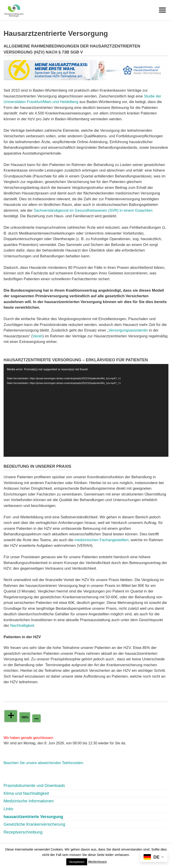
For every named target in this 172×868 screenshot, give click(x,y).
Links (8, 809)
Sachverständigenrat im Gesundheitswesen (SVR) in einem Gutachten (93, 210)
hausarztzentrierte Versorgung (33, 817)
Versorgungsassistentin (128, 330)
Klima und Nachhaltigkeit (26, 793)
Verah (37, 336)
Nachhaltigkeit (22, 626)
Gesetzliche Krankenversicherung (34, 824)
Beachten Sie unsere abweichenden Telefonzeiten (43, 763)
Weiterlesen (97, 862)
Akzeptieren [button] (77, 862)
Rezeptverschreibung (23, 832)
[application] (86, 410)
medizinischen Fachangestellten (101, 540)
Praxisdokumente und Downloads (34, 785)
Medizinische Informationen (29, 801)
